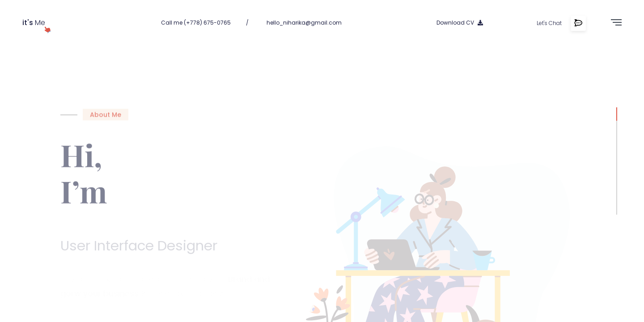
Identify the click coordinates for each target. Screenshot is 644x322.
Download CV (460, 23)
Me (34, 23)
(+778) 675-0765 (207, 23)
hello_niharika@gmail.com (304, 23)
